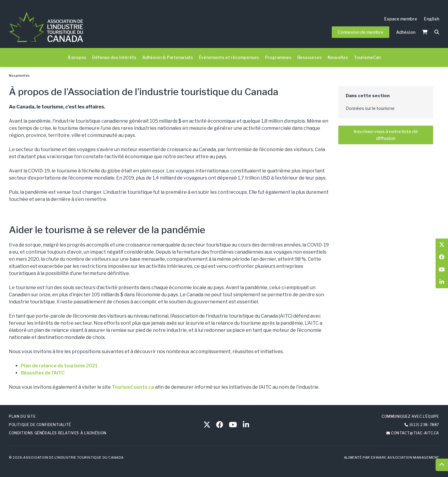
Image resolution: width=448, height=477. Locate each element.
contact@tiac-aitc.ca (415, 433)
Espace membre (401, 19)
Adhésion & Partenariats (168, 57)
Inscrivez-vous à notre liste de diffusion (386, 135)
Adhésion (406, 32)
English (432, 19)
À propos (77, 57)
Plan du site (22, 416)
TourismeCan (367, 57)
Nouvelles (338, 57)
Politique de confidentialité (40, 425)
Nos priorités (19, 76)
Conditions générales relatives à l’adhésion (58, 433)
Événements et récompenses (229, 57)
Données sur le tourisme (370, 108)
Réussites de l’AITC (43, 373)
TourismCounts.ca (133, 387)
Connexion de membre (361, 32)
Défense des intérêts (114, 57)
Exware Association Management (405, 457)
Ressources (310, 57)
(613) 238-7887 (424, 425)
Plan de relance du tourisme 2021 (59, 366)
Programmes (278, 57)
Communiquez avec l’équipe (410, 416)
